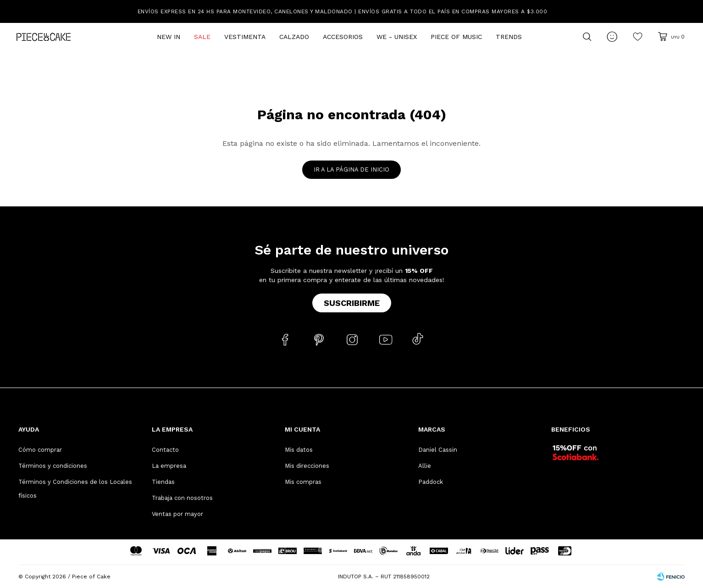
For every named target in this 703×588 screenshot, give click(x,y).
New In (169, 37)
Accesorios (343, 37)
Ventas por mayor (177, 514)
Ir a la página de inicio (351, 169)
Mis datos (299, 450)
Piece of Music (456, 37)
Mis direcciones (307, 466)
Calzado (294, 37)
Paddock (431, 482)
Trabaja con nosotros (182, 498)
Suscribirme (352, 303)
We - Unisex (397, 37)
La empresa (169, 466)
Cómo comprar (40, 450)
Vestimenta (245, 37)
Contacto (165, 450)
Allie (425, 466)
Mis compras (303, 482)
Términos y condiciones (53, 466)
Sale (202, 37)
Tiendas (163, 482)
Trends (509, 37)
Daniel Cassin (438, 450)
